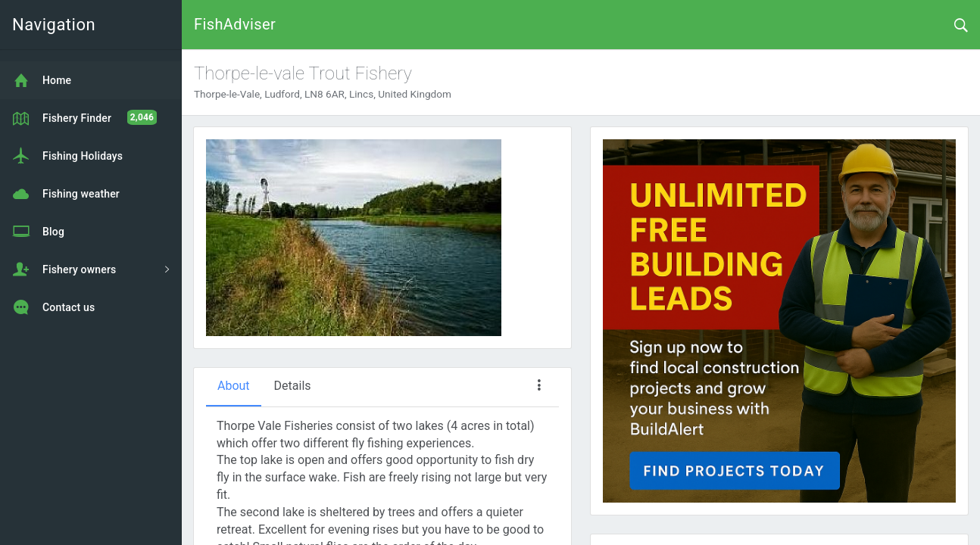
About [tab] (234, 386)
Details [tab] (293, 386)
